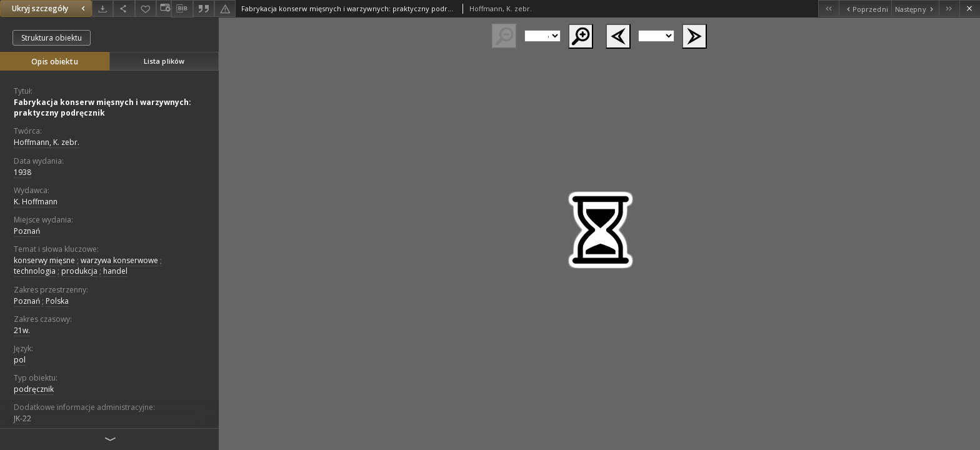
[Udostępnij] (124, 8)
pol (20, 360)
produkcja (79, 271)
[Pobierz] (102, 8)
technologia (35, 271)
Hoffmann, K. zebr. (47, 142)
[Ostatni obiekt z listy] (949, 8)
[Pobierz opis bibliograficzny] (182, 9)
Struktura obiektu (52, 38)
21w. (22, 330)
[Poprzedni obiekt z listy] (865, 8)
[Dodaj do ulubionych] (146, 8)
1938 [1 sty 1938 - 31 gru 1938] (22, 172)
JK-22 (22, 418)
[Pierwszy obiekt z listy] (828, 8)
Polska (57, 301)
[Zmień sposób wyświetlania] (164, 8)
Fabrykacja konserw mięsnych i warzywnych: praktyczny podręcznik (102, 107)
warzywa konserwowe (119, 260)
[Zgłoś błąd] (225, 8)
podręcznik (34, 389)
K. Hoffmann (36, 202)
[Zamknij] (970, 8)
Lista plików (164, 61)
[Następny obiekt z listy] (915, 8)
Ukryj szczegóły (50, 8)
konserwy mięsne (44, 260)
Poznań (27, 231)
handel (115, 271)
